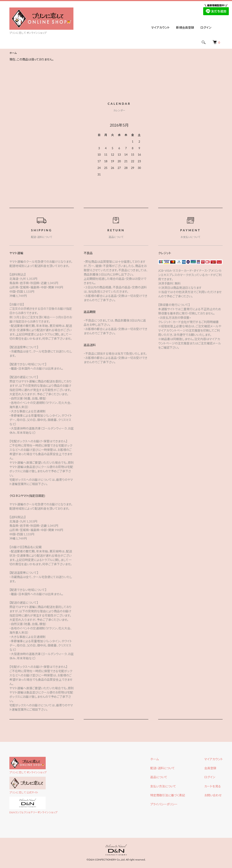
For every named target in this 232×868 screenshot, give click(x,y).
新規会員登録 (185, 27)
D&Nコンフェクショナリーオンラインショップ (34, 812)
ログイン (206, 27)
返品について (159, 777)
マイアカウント (160, 27)
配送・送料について (163, 768)
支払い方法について (163, 786)
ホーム (13, 53)
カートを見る (213, 786)
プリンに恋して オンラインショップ (28, 772)
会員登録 (210, 768)
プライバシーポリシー (164, 804)
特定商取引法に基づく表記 (168, 795)
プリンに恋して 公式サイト (24, 792)
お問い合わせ (213, 795)
